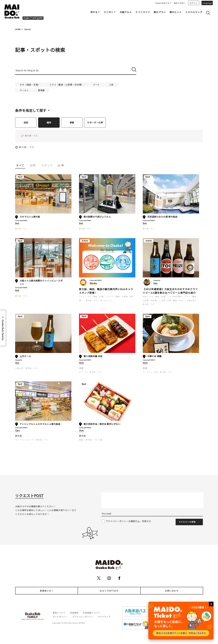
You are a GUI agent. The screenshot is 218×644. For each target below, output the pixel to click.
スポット (47, 165)
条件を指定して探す (31, 110)
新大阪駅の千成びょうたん (97, 217)
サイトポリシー (60, 617)
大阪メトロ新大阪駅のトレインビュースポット (41, 282)
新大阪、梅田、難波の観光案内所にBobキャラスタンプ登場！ (106, 291)
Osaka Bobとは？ (163, 3)
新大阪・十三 (27, 147)
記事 (33, 165)
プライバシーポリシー (83, 617)
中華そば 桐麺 (154, 356)
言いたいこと (106, 300)
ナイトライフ (143, 12)
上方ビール (25, 356)
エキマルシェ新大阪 (30, 217)
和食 (81, 440)
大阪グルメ (126, 12)
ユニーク (30, 440)
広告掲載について (91, 613)
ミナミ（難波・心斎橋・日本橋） (67, 85)
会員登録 (74, 613)
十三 (81, 368)
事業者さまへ (47, 591)
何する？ (95, 12)
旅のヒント (176, 12)
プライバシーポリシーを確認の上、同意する (128, 521)
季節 (72, 122)
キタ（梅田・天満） (30, 85)
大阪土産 (191, 300)
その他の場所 (176, 297)
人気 (111, 85)
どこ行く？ (110, 12)
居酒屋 (41, 90)
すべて (20, 165)
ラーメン (24, 90)
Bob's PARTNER (109, 591)
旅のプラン (160, 12)
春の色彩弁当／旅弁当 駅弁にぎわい (102, 424)
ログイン (194, 3)
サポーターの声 (95, 122)
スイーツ (83, 372)
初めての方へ (180, 3)
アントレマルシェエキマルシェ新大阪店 (40, 424)
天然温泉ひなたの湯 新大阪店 (162, 217)
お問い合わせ (172, 591)
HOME (18, 29)
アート (96, 85)
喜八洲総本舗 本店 (93, 356)
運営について (59, 613)
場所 (49, 122)
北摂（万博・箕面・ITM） (173, 300)
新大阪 (19, 436)
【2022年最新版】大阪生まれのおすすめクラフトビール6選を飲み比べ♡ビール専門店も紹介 (170, 291)
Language (207, 3)
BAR (145, 297)
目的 (26, 122)
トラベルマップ (194, 12)
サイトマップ (104, 617)
